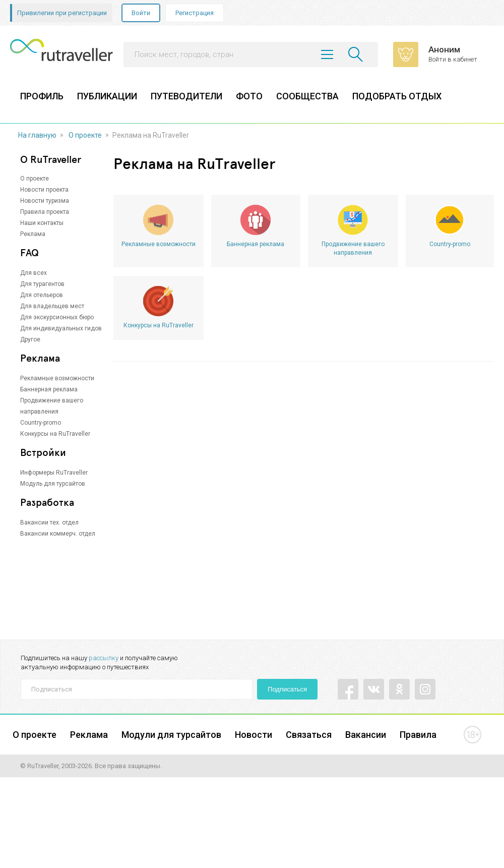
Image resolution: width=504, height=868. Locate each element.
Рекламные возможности (57, 378)
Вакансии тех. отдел (49, 523)
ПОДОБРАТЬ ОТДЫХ (397, 96)
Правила (418, 735)
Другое (30, 339)
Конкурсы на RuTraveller (55, 434)
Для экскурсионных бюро (57, 317)
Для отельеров (42, 295)
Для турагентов (42, 284)
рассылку (104, 658)
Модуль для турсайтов (53, 484)
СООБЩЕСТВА (307, 96)
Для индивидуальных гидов (61, 328)
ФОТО (249, 96)
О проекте (85, 135)
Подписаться (287, 689)
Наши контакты (42, 223)
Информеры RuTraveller (54, 473)
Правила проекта (45, 212)
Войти (141, 13)
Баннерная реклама (49, 389)
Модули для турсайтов (171, 735)
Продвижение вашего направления (353, 248)
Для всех (34, 273)
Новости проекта (44, 190)
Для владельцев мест (52, 306)
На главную (37, 135)
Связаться (309, 735)
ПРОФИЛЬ (42, 96)
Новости (254, 735)
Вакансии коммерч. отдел (58, 534)
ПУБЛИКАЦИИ (107, 96)
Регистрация (195, 13)
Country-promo (41, 423)
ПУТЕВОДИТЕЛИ (186, 96)
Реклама (33, 234)
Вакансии (366, 735)
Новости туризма (45, 201)
